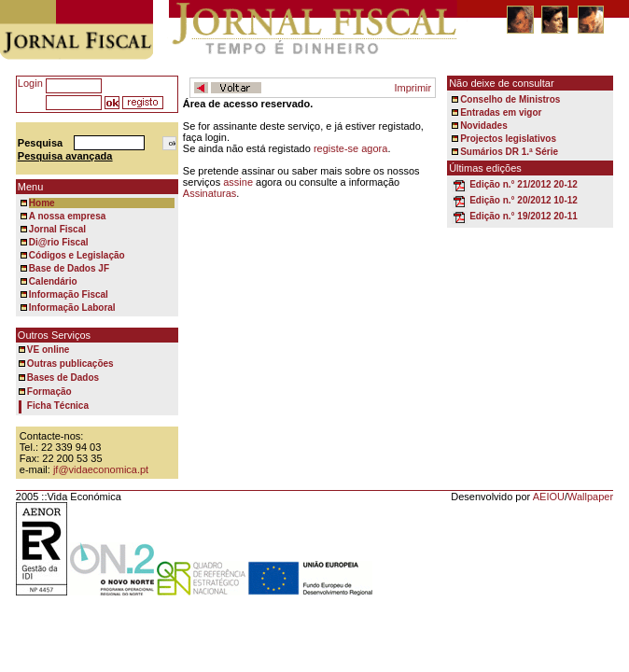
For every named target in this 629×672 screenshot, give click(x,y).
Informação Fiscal (69, 294)
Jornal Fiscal (57, 229)
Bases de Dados (63, 378)
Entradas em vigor (501, 112)
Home (42, 203)
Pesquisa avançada (65, 156)
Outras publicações (70, 364)
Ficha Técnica (58, 406)
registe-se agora (351, 148)
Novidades (484, 126)
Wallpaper (590, 497)
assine (238, 182)
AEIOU (549, 497)
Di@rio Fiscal (59, 242)
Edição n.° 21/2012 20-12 (524, 184)
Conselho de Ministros (510, 99)
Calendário (53, 281)
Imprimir (412, 88)
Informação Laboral (72, 308)
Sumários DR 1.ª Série (509, 152)
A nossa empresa (67, 216)
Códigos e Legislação (77, 255)
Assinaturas (210, 193)
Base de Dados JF (69, 268)
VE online (49, 350)
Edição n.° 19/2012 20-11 (524, 216)
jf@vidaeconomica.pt (101, 469)
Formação (49, 392)
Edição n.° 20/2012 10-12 (524, 200)
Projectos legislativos (508, 139)
